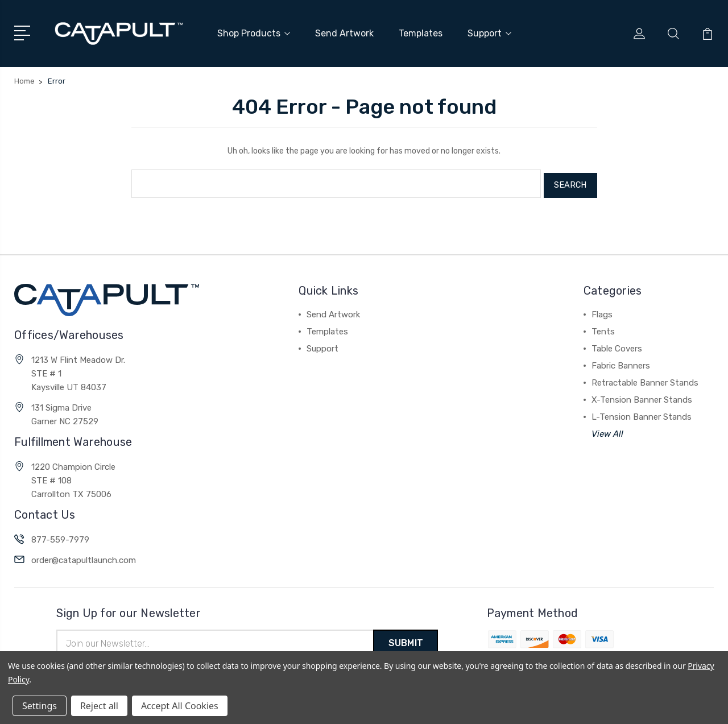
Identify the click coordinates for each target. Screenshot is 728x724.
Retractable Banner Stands (645, 378)
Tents (603, 327)
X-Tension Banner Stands (642, 395)
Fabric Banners (621, 361)
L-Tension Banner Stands (642, 412)
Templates (421, 33)
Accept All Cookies (180, 706)
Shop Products (254, 33)
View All (607, 429)
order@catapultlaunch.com (84, 556)
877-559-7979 (60, 535)
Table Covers (617, 344)
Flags (602, 310)
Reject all (99, 706)
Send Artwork (344, 33)
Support (489, 33)
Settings (40, 706)
